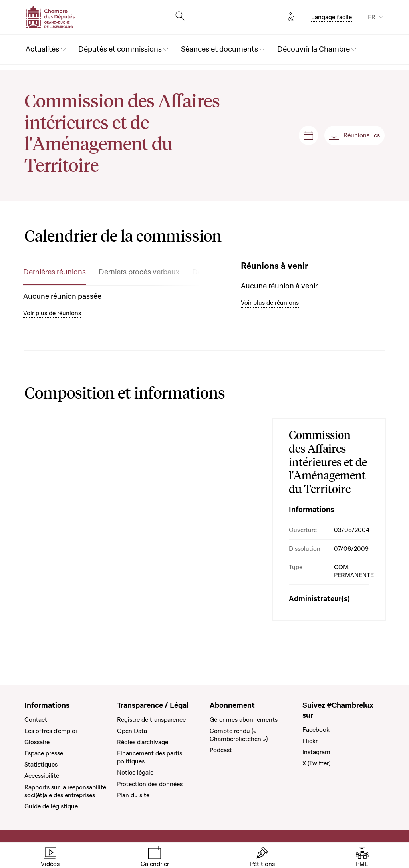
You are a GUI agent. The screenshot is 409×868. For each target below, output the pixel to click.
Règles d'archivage (143, 742)
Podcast (221, 750)
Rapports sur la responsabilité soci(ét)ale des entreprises (65, 791)
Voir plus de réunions (52, 313)
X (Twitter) (316, 763)
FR (372, 17)
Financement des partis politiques (150, 757)
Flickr (310, 741)
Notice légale (135, 773)
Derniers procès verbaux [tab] (139, 272)
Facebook (316, 730)
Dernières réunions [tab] (55, 272)
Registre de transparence (151, 720)
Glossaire (37, 742)
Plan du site (133, 795)
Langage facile (332, 17)
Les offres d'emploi (51, 731)
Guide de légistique (51, 806)
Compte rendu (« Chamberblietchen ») (239, 735)
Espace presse (44, 753)
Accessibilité (42, 776)
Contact (36, 720)
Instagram (316, 752)
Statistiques (41, 765)
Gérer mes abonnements (244, 720)
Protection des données (150, 784)
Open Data (132, 731)
